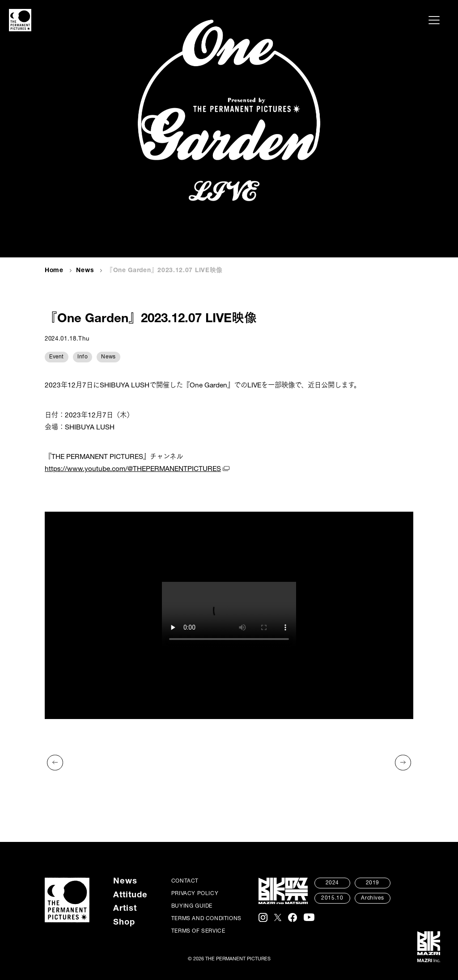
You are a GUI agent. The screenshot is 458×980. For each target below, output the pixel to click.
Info (83, 357)
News (85, 271)
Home (54, 271)
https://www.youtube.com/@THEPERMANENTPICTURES (133, 469)
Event (57, 357)
